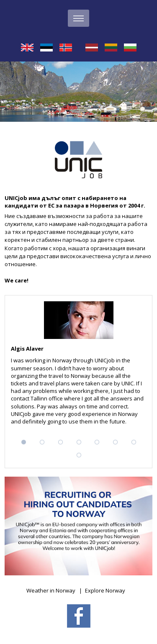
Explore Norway (105, 590)
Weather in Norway (51, 590)
